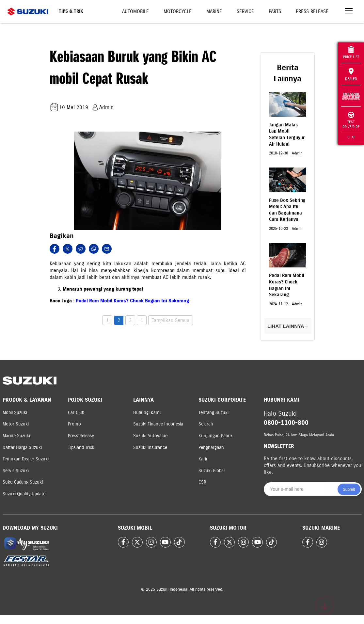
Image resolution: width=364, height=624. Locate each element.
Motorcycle (178, 11)
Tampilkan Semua (171, 320)
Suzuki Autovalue (150, 436)
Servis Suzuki (16, 471)
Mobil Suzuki (15, 413)
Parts (275, 11)
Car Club (76, 413)
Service (245, 11)
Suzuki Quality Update (24, 494)
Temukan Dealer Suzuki (26, 459)
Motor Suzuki (16, 424)
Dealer (351, 74)
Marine (214, 11)
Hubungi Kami (147, 413)
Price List (351, 52)
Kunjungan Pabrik (216, 436)
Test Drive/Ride (351, 120)
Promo (74, 424)
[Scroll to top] (324, 605)
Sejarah (206, 424)
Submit (349, 489)
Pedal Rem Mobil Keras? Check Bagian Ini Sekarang (132, 301)
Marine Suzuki (16, 436)
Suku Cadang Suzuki (23, 482)
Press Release (312, 11)
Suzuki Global (212, 471)
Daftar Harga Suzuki (22, 448)
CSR (202, 482)
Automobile (135, 11)
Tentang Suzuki (214, 413)
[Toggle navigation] (349, 12)
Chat (351, 137)
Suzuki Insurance (150, 448)
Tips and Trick (81, 448)
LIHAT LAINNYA (287, 326)
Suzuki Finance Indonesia (158, 424)
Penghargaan (211, 448)
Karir (203, 459)
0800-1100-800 (286, 423)
